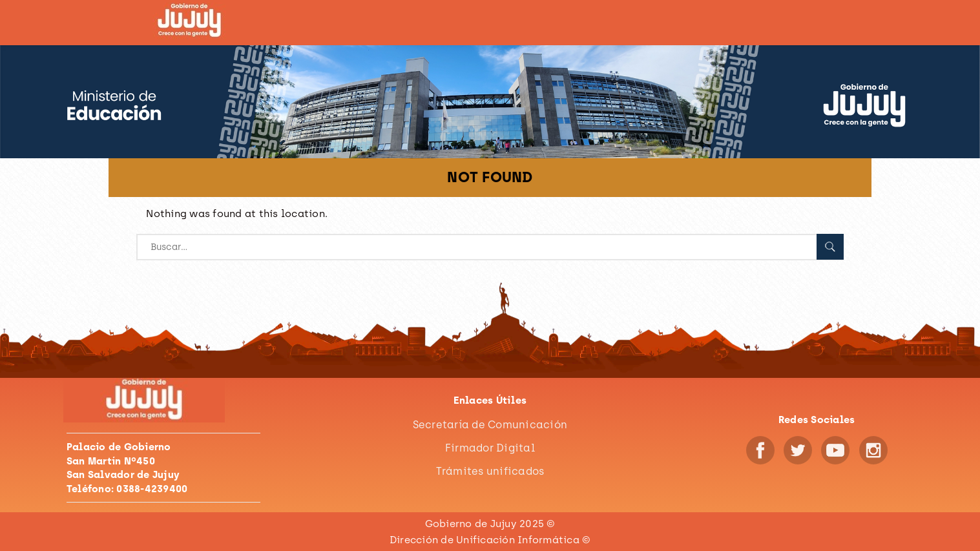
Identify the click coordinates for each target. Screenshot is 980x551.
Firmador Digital (490, 448)
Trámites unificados (490, 471)
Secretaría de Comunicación (490, 425)
